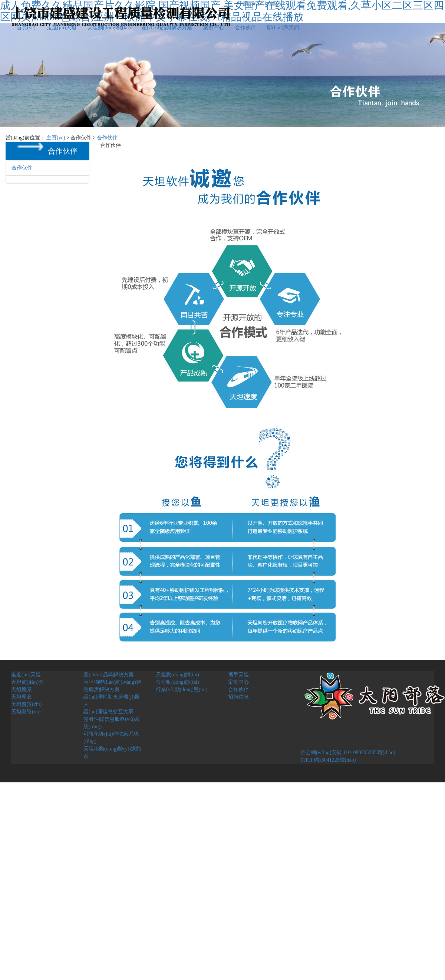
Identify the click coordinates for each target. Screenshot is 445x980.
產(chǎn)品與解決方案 (167, 28)
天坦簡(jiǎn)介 (27, 682)
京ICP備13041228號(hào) (328, 760)
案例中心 (214, 28)
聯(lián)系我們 (283, 28)
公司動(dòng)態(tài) (177, 682)
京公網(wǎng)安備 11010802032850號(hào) (348, 753)
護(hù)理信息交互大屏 (108, 712)
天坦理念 (22, 697)
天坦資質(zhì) (26, 704)
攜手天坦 (238, 675)
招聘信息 (238, 697)
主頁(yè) (56, 138)
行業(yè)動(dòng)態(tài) (182, 689)
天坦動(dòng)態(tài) (109, 28)
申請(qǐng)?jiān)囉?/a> (262, 4)
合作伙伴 (245, 28)
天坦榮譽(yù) (26, 712)
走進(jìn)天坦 (62, 28)
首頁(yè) (26, 28)
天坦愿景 (22, 689)
